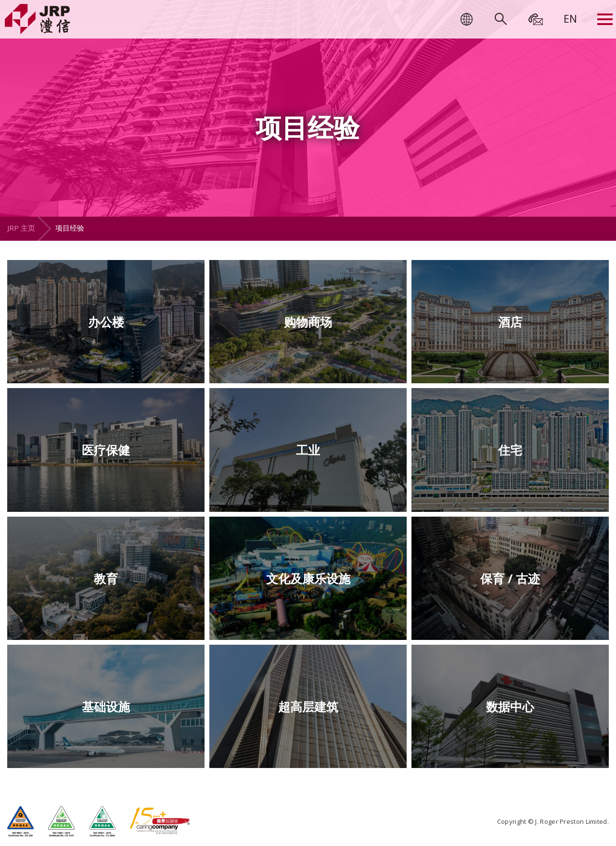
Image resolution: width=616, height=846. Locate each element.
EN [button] (570, 18)
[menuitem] (570, 18)
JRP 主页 (21, 228)
